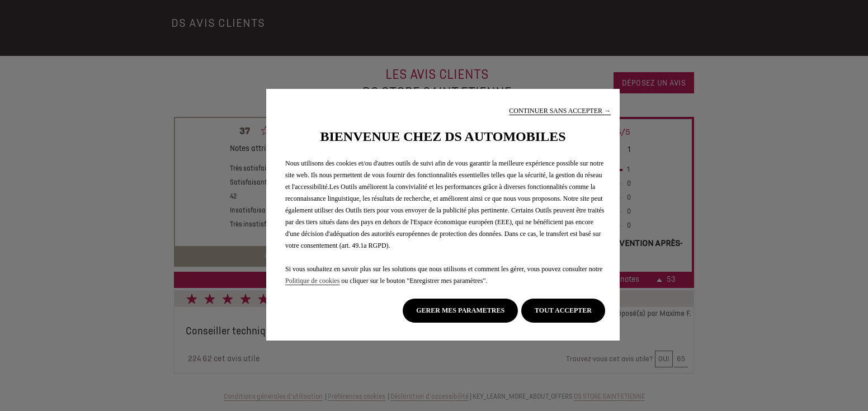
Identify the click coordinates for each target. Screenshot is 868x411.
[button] (560, 111)
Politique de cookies (312, 281)
